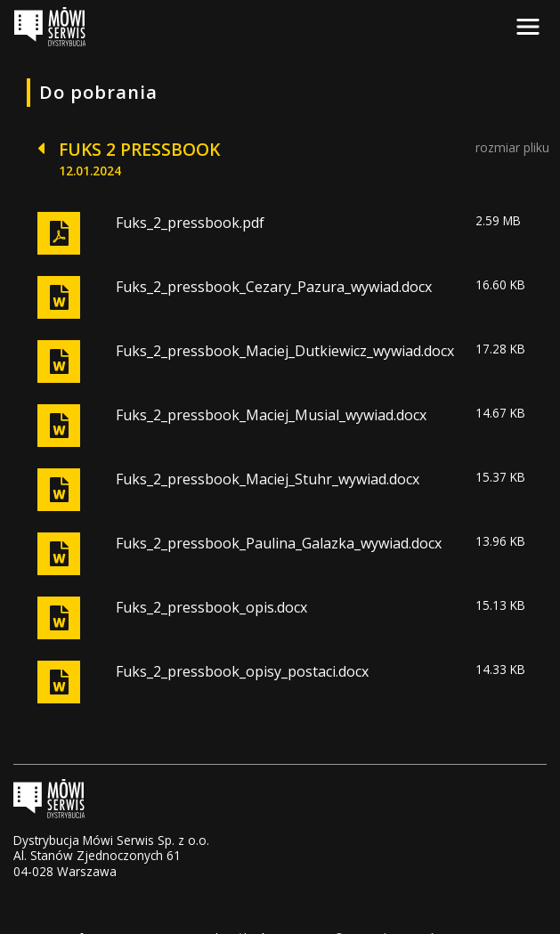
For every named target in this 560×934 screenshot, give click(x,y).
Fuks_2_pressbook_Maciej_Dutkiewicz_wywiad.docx (285, 351)
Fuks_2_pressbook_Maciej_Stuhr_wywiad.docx (268, 479)
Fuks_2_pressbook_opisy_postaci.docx (242, 671)
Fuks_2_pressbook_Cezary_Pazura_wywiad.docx (274, 287)
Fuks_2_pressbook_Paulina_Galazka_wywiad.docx (279, 543)
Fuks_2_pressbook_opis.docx (211, 607)
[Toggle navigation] (528, 27)
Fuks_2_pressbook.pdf (190, 223)
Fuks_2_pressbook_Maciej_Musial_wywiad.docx (271, 415)
